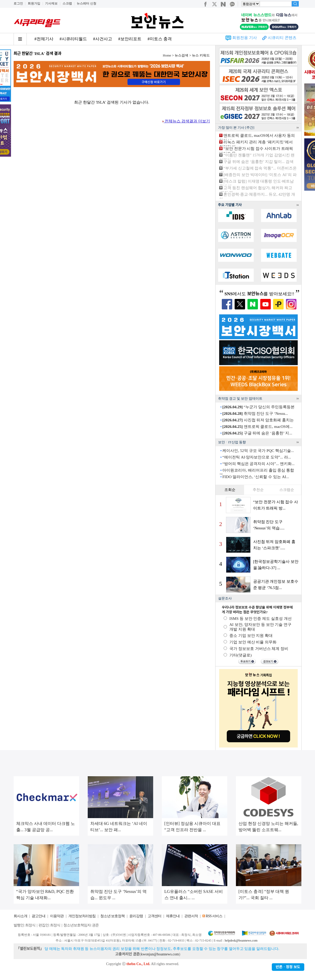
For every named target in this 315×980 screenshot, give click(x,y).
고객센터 (154, 916)
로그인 (18, 3)
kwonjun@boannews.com (160, 954)
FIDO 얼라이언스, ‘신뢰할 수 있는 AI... (256, 477)
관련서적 (191, 916)
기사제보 (51, 3)
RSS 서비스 (214, 916)
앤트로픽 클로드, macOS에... (257, 427)
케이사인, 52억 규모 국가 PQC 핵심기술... (258, 451)
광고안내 (38, 916)
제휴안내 (173, 916)
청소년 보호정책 (113, 916)
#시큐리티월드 (73, 39)
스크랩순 (287, 490)
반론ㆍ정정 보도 (288, 967)
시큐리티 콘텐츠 (282, 38)
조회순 (230, 490)
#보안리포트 (130, 39)
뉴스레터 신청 (87, 3)
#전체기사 (44, 39)
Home (167, 55)
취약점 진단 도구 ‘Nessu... (255, 413)
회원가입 (34, 3)
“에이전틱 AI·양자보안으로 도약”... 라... (257, 457)
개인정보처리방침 (82, 916)
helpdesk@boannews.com (241, 941)
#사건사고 (103, 39)
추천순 (258, 490)
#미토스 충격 (160, 39)
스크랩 (67, 3)
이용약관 (57, 916)
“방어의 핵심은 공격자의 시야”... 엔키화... (258, 464)
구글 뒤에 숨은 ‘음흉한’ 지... (257, 433)
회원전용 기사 (245, 38)
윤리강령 (136, 916)
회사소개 (20, 916)
